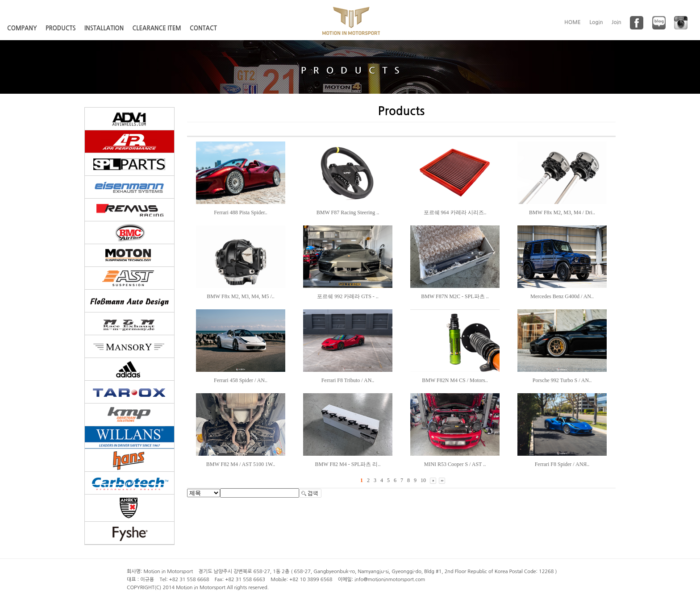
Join (617, 22)
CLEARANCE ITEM (157, 28)
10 (423, 480)
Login (596, 22)
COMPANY (22, 28)
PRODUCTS (61, 28)
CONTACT (203, 28)
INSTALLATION (104, 28)
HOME (573, 22)
